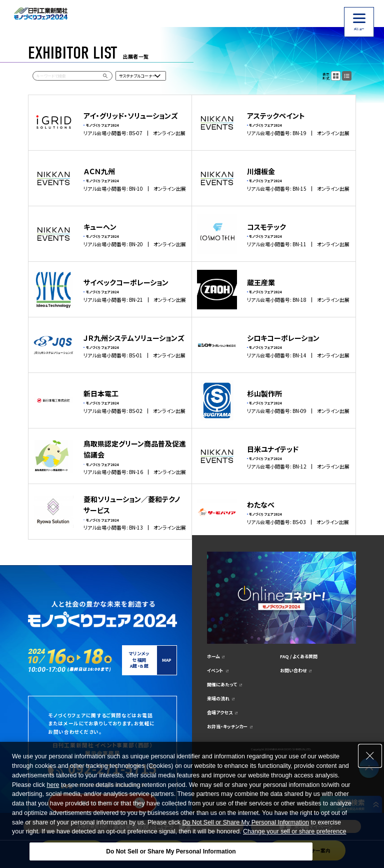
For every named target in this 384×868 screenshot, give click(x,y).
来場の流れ (218, 699)
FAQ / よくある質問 (299, 657)
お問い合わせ (293, 671)
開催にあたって (222, 685)
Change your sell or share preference (294, 831)
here (53, 785)
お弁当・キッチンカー (227, 727)
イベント (215, 671)
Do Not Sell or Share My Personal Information (245, 822)
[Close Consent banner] (370, 756)
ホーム (213, 657)
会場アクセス (220, 713)
